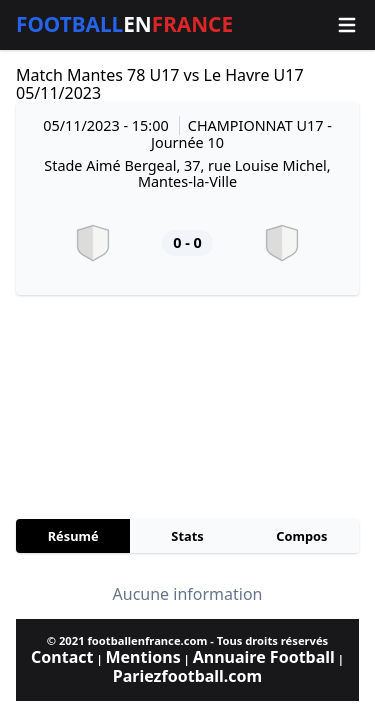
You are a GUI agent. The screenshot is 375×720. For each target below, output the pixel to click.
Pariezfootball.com (187, 676)
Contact (62, 657)
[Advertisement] (187, 407)
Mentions (142, 657)
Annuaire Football (264, 657)
